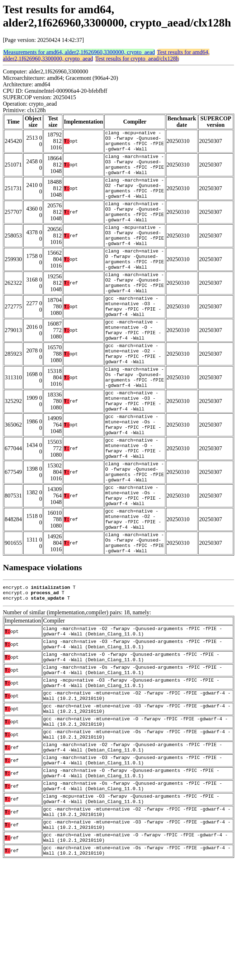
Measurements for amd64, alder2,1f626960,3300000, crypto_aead (79, 52)
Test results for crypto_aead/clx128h (137, 59)
